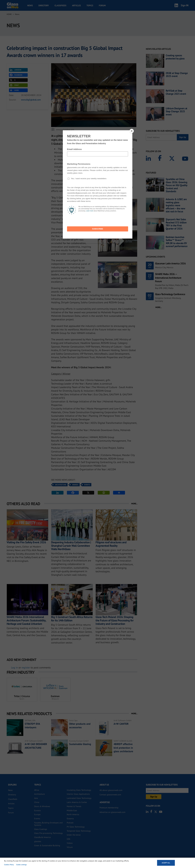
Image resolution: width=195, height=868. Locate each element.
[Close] (132, 131)
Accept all (166, 863)
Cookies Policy (9, 865)
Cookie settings (21, 865)
